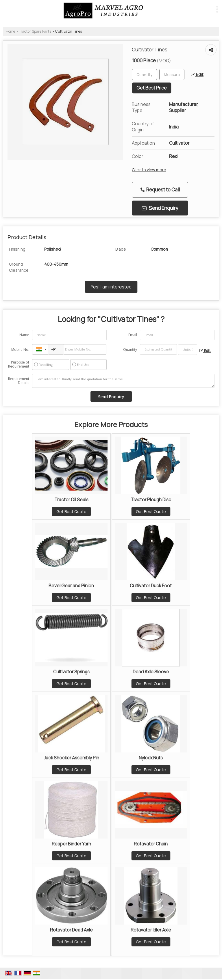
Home (10, 31)
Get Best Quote (71, 512)
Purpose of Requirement (19, 364)
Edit (197, 74)
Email (133, 335)
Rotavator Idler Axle (151, 930)
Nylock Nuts (151, 758)
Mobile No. (20, 350)
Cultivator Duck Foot (151, 586)
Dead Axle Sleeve (151, 672)
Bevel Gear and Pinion (71, 586)
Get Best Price (152, 88)
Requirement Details (19, 381)
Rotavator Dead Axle (71, 930)
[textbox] (172, 74)
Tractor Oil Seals (71, 500)
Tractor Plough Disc (151, 500)
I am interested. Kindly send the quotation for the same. (123, 381)
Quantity (130, 350)
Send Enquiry (160, 208)
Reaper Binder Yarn (71, 844)
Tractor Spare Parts (35, 31)
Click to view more (149, 170)
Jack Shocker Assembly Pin (71, 758)
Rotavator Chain (151, 844)
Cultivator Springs (71, 672)
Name (24, 335)
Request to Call (160, 190)
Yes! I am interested (111, 287)
